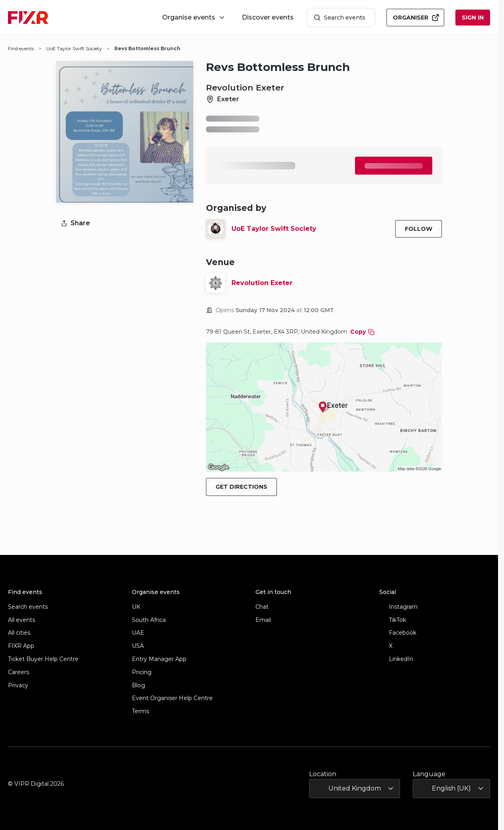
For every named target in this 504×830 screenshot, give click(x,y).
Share (76, 223)
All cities (19, 633)
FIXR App (21, 646)
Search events (339, 18)
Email (263, 620)
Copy (362, 332)
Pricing (142, 672)
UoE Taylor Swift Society (274, 229)
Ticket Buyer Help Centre (43, 659)
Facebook (398, 633)
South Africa (149, 620)
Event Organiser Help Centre (172, 698)
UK (136, 607)
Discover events (268, 17)
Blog (138, 685)
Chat (262, 607)
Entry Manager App (159, 659)
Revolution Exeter (262, 283)
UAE (138, 633)
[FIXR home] (28, 18)
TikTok (393, 620)
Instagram (398, 607)
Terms (140, 711)
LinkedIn (396, 659)
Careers (19, 672)
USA (138, 646)
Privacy (18, 685)
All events (22, 620)
